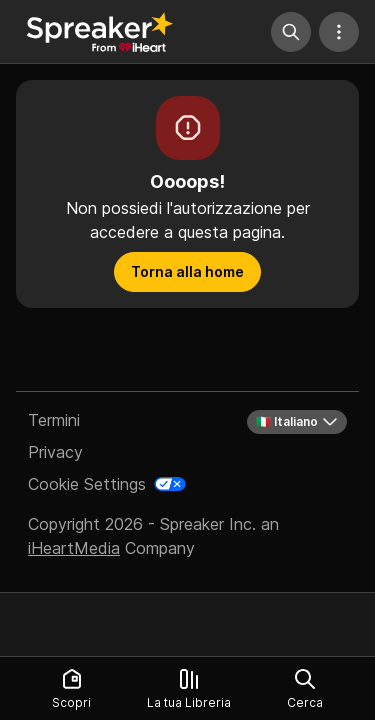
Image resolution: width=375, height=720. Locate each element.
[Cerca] (291, 32)
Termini (54, 420)
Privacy (55, 452)
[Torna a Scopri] (100, 32)
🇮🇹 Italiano (297, 422)
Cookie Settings (87, 484)
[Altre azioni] (339, 32)
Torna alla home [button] (187, 271)
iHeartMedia (74, 548)
